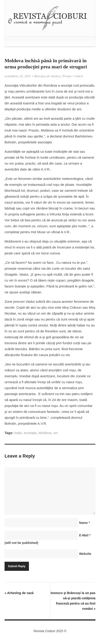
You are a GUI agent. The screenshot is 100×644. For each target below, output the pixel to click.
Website (85, 554)
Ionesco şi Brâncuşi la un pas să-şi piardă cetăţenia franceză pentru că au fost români (73, 601)
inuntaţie (30, 433)
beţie (18, 433)
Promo (67, 76)
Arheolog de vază (19, 593)
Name (84, 523)
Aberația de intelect (47, 76)
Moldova (45, 433)
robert (79, 76)
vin (55, 433)
